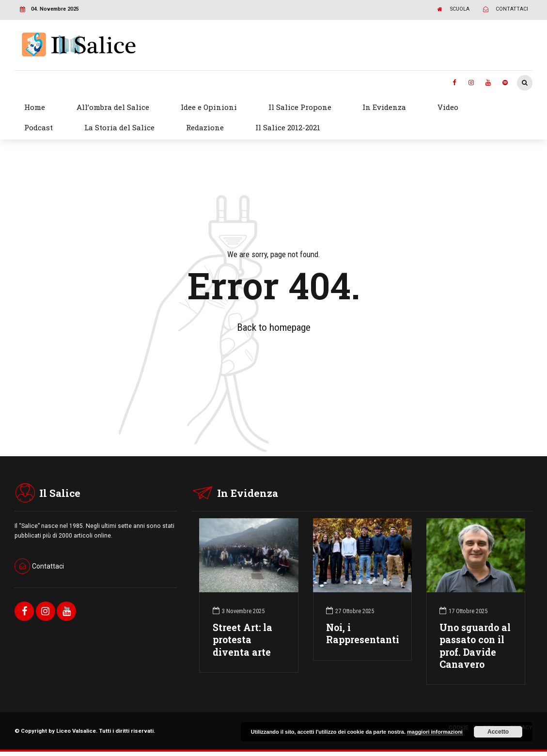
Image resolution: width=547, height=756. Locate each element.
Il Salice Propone (300, 107)
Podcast (39, 127)
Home (35, 107)
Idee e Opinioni (209, 107)
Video (448, 107)
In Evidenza (384, 107)
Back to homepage (274, 327)
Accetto (498, 732)
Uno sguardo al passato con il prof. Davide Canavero (475, 646)
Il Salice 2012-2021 (288, 127)
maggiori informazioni (435, 732)
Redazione (205, 127)
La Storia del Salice (119, 127)
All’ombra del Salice (113, 107)
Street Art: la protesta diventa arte (242, 640)
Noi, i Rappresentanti (363, 633)
